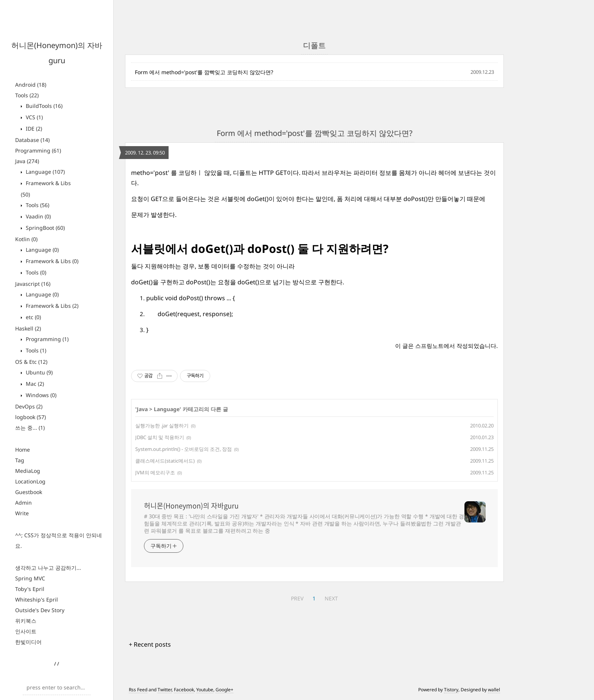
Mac (34, 384)
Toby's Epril (30, 589)
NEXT (331, 598)
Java (27, 161)
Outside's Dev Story (40, 610)
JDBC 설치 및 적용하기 (160, 437)
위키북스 (26, 621)
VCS (34, 117)
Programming (38, 150)
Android (31, 85)
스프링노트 (429, 346)
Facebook (184, 690)
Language (45, 172)
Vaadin (38, 216)
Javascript (33, 284)
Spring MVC (30, 578)
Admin (23, 503)
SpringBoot (45, 228)
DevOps (29, 406)
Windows (40, 395)
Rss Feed (138, 690)
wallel (494, 690)
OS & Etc (31, 362)
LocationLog (30, 481)
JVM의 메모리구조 (155, 472)
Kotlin (26, 239)
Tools (27, 95)
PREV (297, 598)
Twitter (165, 690)
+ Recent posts (150, 644)
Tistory (451, 690)
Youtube (205, 690)
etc (33, 317)
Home (23, 450)
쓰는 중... (30, 428)
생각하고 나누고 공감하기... (48, 568)
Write (22, 513)
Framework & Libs (51, 261)
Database (32, 140)
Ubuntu (38, 372)
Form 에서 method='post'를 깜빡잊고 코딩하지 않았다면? (204, 72)
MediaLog (28, 471)
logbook (30, 417)
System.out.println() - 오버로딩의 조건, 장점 (184, 449)
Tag (20, 460)
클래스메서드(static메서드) (165, 461)
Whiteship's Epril (37, 599)
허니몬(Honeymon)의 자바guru (191, 506)
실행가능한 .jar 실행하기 (162, 426)
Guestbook (29, 492)
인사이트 (26, 631)
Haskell (28, 328)
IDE (33, 129)
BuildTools (43, 106)
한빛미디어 (28, 642)
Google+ (224, 690)
